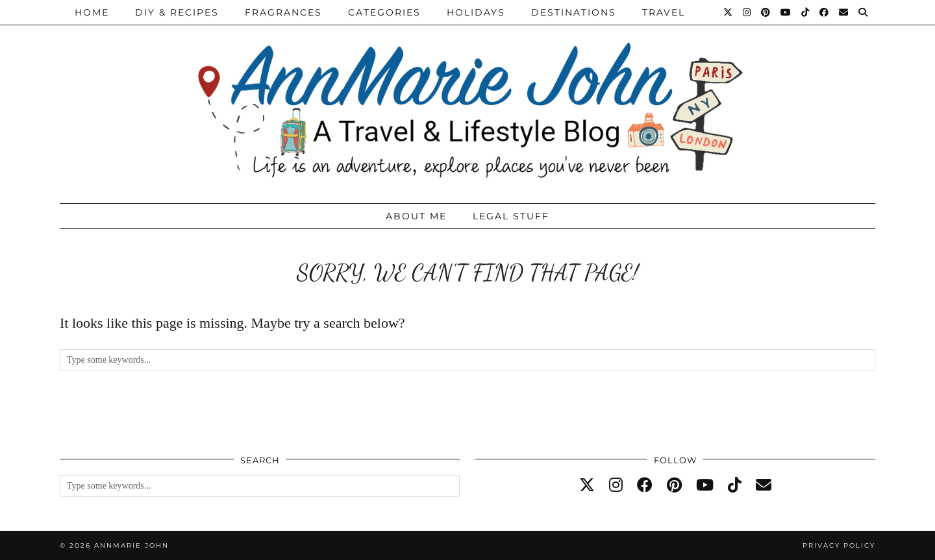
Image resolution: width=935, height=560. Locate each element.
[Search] (864, 12)
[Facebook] (825, 12)
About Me (416, 216)
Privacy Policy (839, 545)
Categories (384, 12)
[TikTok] (806, 12)
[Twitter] (729, 12)
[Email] (844, 12)
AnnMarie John (131, 545)
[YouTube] (786, 12)
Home (92, 12)
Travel (664, 12)
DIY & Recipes (177, 12)
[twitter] (587, 485)
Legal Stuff (511, 216)
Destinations (574, 12)
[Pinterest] (766, 12)
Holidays (476, 12)
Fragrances (283, 12)
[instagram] (616, 485)
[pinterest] (674, 485)
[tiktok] (735, 485)
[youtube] (705, 485)
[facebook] (645, 485)
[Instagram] (747, 12)
